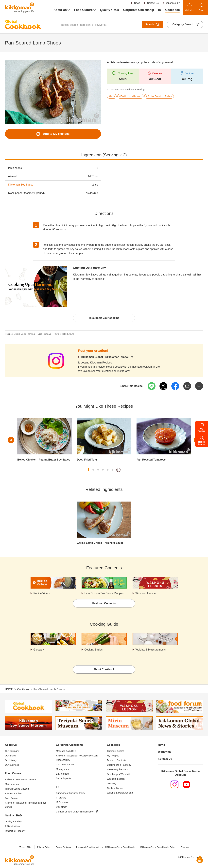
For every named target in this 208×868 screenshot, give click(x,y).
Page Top (200, 859)
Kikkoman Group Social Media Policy (158, 847)
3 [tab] (98, 470)
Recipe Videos (42, 593)
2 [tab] (93, 470)
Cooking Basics (94, 650)
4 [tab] (103, 470)
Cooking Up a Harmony (89, 268)
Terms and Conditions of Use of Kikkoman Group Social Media (105, 847)
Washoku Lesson (146, 593)
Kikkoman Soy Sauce (21, 185)
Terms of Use (26, 847)
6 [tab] (112, 470)
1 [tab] (88, 470)
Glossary (39, 650)
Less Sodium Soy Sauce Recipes (104, 593)
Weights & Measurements (151, 650)
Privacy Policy (44, 847)
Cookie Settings (63, 847)
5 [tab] (108, 470)
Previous (11, 440)
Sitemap (185, 847)
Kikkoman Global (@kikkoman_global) (105, 357)
